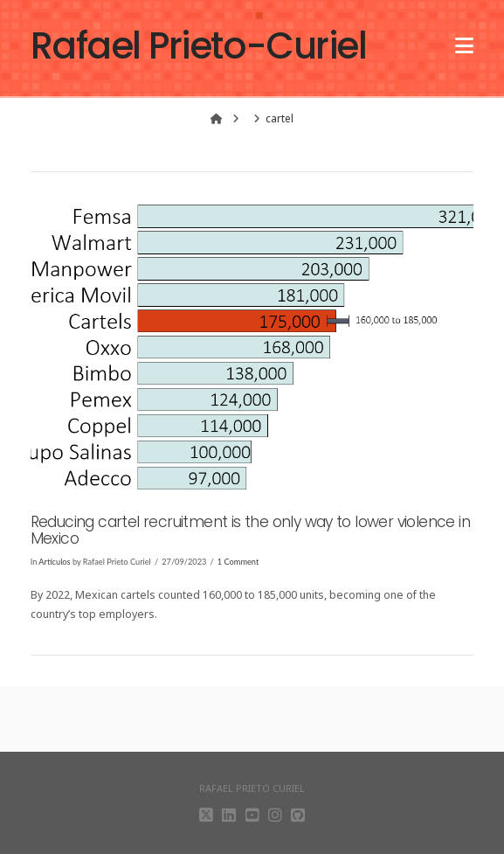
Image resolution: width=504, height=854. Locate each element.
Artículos (54, 562)
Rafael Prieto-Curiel (199, 46)
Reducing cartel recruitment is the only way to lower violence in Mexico (250, 530)
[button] (464, 37)
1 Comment (238, 562)
